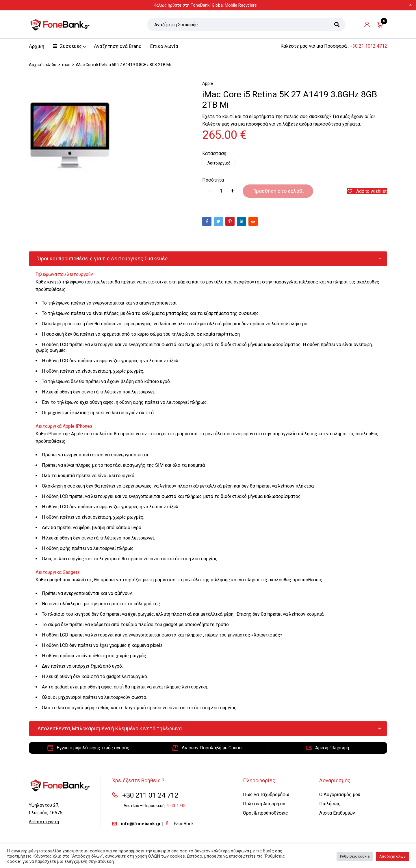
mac (66, 65)
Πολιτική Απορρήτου (265, 804)
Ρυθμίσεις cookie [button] (355, 856)
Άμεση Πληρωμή (332, 748)
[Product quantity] (221, 191)
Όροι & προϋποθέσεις (265, 813)
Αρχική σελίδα (43, 65)
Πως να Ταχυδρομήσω (266, 795)
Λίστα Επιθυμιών (337, 813)
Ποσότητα (213, 180)
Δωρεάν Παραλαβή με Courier (212, 748)
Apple (208, 83)
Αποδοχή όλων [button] (392, 856)
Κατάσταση (214, 154)
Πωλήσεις (330, 804)
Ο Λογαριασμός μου (340, 795)
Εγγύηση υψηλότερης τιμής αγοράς (93, 748)
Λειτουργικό (219, 163)
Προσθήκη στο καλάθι (272, 191)
